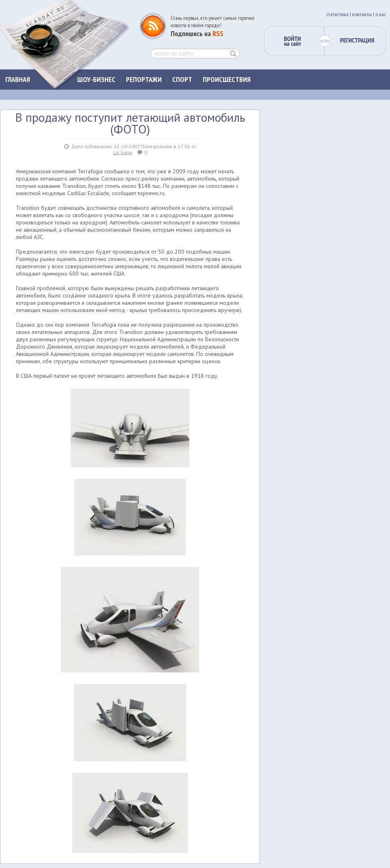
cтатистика (337, 14)
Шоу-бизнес (96, 79)
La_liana (123, 152)
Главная (18, 79)
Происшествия (227, 79)
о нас (381, 14)
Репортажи (144, 79)
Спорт (182, 79)
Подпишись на (197, 33)
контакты (362, 14)
